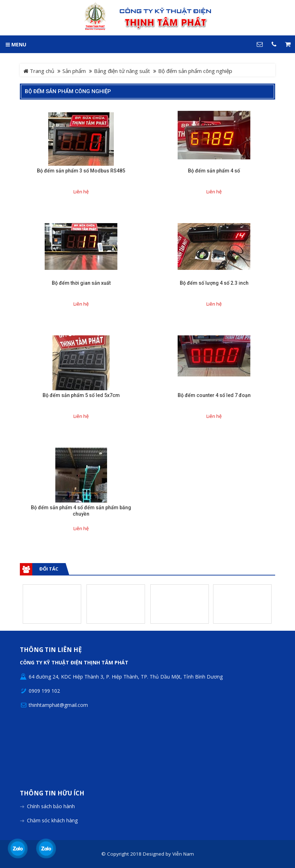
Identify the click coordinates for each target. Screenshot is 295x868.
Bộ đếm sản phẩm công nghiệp (68, 91)
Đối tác (49, 569)
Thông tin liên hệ (51, 650)
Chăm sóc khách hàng (52, 820)
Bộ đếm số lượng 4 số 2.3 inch (214, 283)
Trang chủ (39, 71)
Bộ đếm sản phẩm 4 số (214, 171)
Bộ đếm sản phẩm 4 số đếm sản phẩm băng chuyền (81, 511)
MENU (16, 44)
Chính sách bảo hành (51, 806)
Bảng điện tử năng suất (122, 71)
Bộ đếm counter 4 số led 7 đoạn (214, 395)
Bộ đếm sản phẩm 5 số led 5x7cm (81, 395)
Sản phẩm (74, 71)
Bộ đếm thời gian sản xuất (81, 283)
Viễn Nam (183, 854)
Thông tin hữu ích (52, 793)
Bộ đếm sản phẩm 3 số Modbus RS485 (81, 171)
